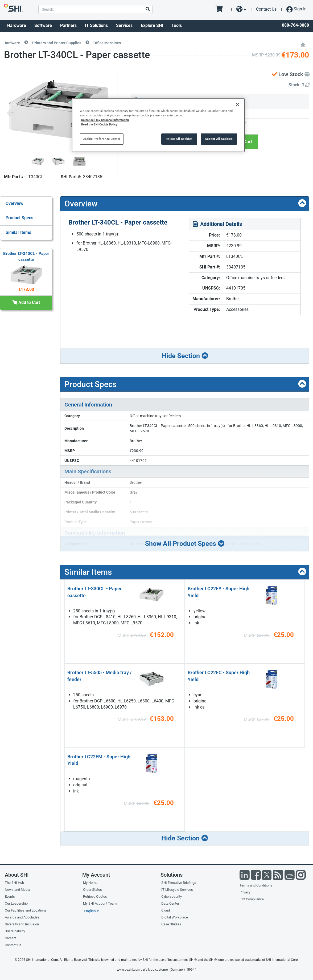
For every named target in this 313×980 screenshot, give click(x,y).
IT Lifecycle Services (177, 890)
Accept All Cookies (219, 139)
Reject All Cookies (179, 139)
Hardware (17, 25)
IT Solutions (96, 25)
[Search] (147, 9)
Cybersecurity (172, 896)
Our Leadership (16, 903)
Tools (177, 25)
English (91, 911)
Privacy (245, 892)
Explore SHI (152, 25)
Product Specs (19, 218)
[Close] (237, 104)
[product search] (95, 9)
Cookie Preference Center (102, 139)
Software (43, 25)
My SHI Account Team (100, 903)
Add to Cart (26, 302)
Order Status (92, 890)
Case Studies (171, 924)
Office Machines (107, 43)
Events (10, 896)
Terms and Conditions (256, 885)
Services (124, 25)
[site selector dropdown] (241, 9)
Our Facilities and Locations (26, 910)
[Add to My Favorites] (303, 44)
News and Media (17, 890)
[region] (158, 125)
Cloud (166, 910)
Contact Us (266, 9)
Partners (68, 25)
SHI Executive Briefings (179, 883)
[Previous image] (10, 113)
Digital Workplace (175, 917)
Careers (11, 938)
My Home (90, 883)
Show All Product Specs (185, 543)
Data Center (170, 903)
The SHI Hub (14, 883)
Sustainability (15, 931)
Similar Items (18, 232)
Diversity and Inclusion (22, 924)
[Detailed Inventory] (299, 85)
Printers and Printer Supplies (57, 43)
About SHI (17, 875)
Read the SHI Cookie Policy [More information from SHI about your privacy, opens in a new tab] (99, 124)
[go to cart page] (221, 9)
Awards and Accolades (22, 917)
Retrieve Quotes (95, 896)
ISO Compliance (252, 899)
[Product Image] (38, 161)
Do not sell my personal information (105, 120)
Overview (15, 203)
